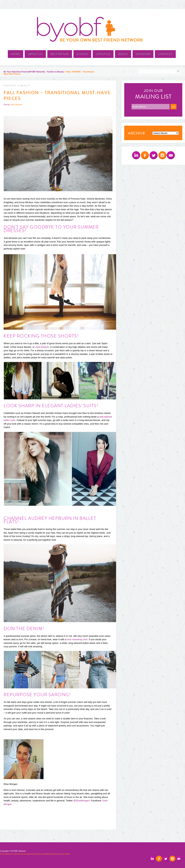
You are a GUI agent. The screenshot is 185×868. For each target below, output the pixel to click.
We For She (60, 54)
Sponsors (57, 854)
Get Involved (22, 854)
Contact (165, 54)
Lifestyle (103, 54)
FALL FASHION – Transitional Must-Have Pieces (57, 96)
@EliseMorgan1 (82, 801)
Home (16, 54)
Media (123, 54)
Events (82, 54)
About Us (35, 54)
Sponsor (143, 54)
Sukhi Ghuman (16, 105)
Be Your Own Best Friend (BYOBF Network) (24, 72)
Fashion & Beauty (55, 72)
